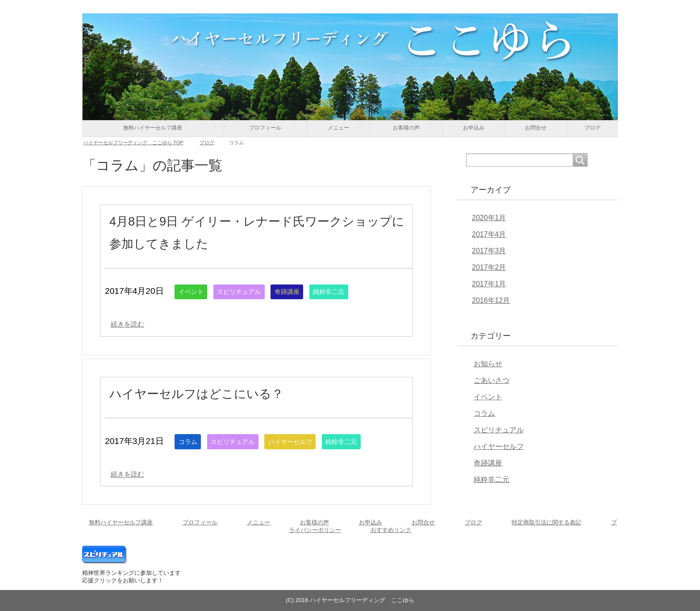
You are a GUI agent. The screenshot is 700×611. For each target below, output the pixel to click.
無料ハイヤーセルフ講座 (153, 128)
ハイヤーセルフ (308, 442)
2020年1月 (489, 218)
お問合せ (536, 128)
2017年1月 (489, 284)
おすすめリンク (391, 530)
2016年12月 (491, 300)
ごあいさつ (492, 380)
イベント (194, 291)
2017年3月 (489, 251)
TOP (133, 142)
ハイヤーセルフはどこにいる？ (218, 393)
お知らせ (488, 364)
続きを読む (132, 324)
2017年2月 (489, 267)
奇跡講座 (304, 291)
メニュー (338, 128)
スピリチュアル (249, 291)
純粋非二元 (352, 291)
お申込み (474, 128)
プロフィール (265, 128)
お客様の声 (406, 128)
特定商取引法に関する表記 (546, 522)
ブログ (592, 128)
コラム (190, 442)
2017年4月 (489, 234)
